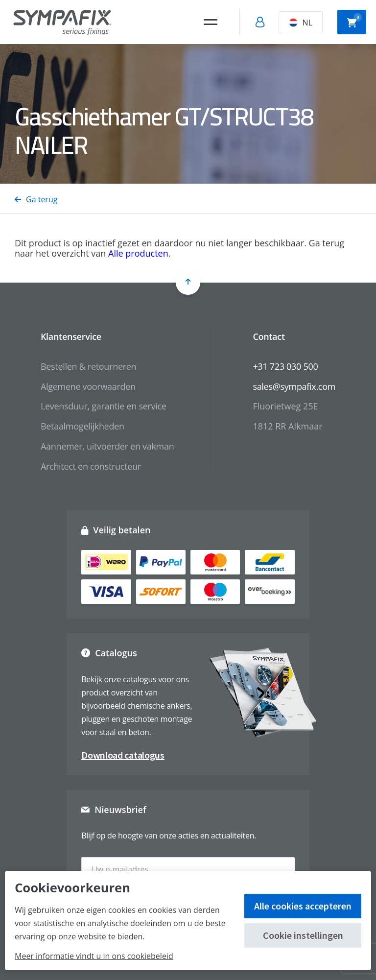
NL (301, 23)
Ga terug (36, 199)
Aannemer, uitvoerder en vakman (107, 446)
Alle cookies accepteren (303, 906)
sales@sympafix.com (294, 386)
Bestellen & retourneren (88, 366)
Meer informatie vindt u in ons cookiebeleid (94, 956)
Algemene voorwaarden (88, 386)
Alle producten (138, 253)
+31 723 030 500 (285, 366)
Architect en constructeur (91, 466)
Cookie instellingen (303, 935)
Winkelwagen (354, 21)
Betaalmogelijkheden (82, 426)
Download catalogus (123, 755)
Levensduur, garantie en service (104, 406)
